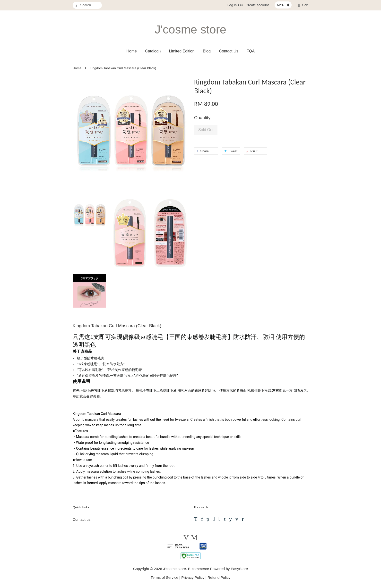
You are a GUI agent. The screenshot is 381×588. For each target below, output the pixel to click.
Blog (207, 51)
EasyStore (239, 569)
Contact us (82, 519)
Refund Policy (219, 577)
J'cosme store (191, 29)
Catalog (153, 51)
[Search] (87, 5)
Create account (257, 5)
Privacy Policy (193, 577)
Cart (305, 5)
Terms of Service (165, 577)
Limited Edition (182, 51)
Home (132, 51)
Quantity (202, 118)
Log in (232, 5)
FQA (251, 51)
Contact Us (229, 51)
